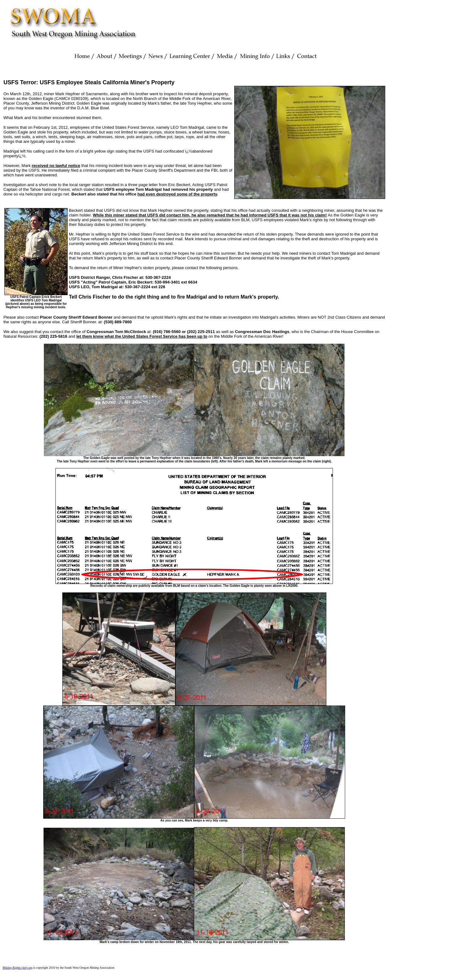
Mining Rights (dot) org (18, 968)
